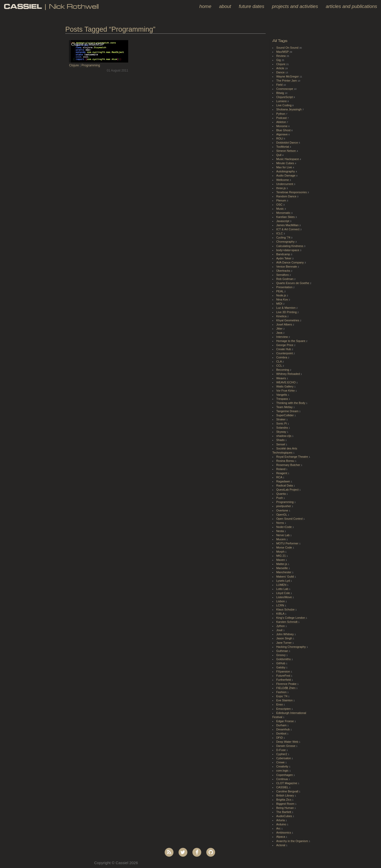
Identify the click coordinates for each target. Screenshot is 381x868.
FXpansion (284, 671)
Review (281, 56)
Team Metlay (285, 407)
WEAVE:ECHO (286, 382)
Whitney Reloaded (288, 374)
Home (205, 6)
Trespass (282, 399)
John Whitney (285, 634)
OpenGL (282, 515)
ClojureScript (285, 97)
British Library (285, 795)
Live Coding (284, 105)
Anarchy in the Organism (292, 841)
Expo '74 (282, 696)
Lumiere (282, 101)
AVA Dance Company (290, 262)
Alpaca (281, 837)
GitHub (281, 663)
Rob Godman (285, 279)
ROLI (280, 138)
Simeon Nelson (286, 151)
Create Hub (284, 349)
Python (281, 114)
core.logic (283, 770)
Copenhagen (285, 775)
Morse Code (284, 547)
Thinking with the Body (291, 403)
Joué (280, 630)
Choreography (286, 242)
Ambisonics (284, 832)
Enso (280, 704)
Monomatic (284, 213)
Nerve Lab (283, 535)
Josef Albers (284, 324)
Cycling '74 (284, 237)
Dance (281, 72)
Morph (281, 552)
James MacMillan (288, 225)
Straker (281, 419)
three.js (281, 188)
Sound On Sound (288, 48)
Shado (281, 440)
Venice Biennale (287, 267)
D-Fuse (281, 750)
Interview (282, 337)
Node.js (281, 295)
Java (280, 333)
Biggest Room (286, 804)
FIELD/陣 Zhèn (286, 688)
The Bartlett (284, 812)
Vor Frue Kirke (286, 391)
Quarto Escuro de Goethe (293, 283)
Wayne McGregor (288, 76)
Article (281, 68)
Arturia (281, 820)
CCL (279, 366)
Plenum (281, 200)
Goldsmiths (284, 659)
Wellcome (283, 180)
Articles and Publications (351, 6)
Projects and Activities (295, 6)
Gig (279, 60)
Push (280, 498)
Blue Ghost (284, 130)
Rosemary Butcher (289, 465)
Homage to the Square (291, 341)
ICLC (280, 233)
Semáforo (283, 275)
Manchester (284, 572)
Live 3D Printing (287, 312)
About (225, 6)
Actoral (281, 845)
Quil (279, 155)
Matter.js (282, 564)
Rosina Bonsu (286, 461)
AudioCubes (284, 816)
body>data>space (288, 250)
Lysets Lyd (283, 581)
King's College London (291, 618)
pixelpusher (284, 506)
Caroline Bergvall (288, 791)
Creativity (283, 766)
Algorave (282, 134)
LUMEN (282, 585)
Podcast (282, 118)
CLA (279, 361)
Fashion (282, 692)
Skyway (282, 432)
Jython (281, 626)
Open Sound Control (290, 519)
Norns (280, 523)
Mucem (281, 539)
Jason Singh (285, 638)
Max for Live (284, 167)
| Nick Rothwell (51, 6)
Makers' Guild (285, 577)
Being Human (285, 808)
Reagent (282, 473)
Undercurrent (285, 184)
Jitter (280, 329)
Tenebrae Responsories (292, 192)
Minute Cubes (286, 163)
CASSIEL (283, 787)
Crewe (281, 762)
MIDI (280, 304)
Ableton (281, 122)
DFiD (280, 738)
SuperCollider (285, 415)
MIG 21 (281, 556)
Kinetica (282, 316)
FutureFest (284, 676)
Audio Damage (286, 175)
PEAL (280, 291)
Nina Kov (282, 299)
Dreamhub (283, 729)
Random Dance (287, 196)
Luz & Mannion (286, 308)
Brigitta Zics (284, 800)
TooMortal (283, 147)
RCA (280, 477)
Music (280, 209)
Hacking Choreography (291, 647)
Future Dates (252, 6)
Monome (282, 126)
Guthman (282, 651)
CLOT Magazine (287, 783)
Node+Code (284, 527)
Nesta (280, 531)
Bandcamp (284, 254)
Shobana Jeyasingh (289, 109)
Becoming (283, 370)
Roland (281, 469)
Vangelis (282, 395)
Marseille (282, 568)
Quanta (281, 494)
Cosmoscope (285, 89)
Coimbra (282, 357)
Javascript (283, 221)
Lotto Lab (283, 589)
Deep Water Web (288, 742)
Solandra (282, 428)
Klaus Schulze (286, 609)
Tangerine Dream (288, 411)
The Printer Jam (287, 81)
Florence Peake (287, 684)
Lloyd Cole (283, 593)
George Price (285, 345)
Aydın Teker (284, 258)
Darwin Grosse (286, 746)
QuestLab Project (288, 490)
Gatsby (281, 667)
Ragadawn (284, 481)
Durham (282, 725)
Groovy (281, 655)
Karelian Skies (286, 217)
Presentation (285, 287)
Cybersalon (284, 758)
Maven (281, 560)
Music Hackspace (288, 159)
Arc (279, 828)
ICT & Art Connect (288, 229)
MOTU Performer (288, 543)
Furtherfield (284, 680)
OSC (280, 205)
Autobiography (286, 171)
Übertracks (284, 271)
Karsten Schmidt (287, 622)
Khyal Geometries (288, 320)
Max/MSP (283, 52)
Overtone (282, 510)
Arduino (282, 824)
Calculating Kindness (290, 246)
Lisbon (281, 601)
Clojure (74, 65)
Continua (282, 779)
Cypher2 (282, 754)
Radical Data (285, 485)
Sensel (281, 444)
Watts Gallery (285, 386)
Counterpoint (285, 353)
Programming (91, 65)
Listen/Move (284, 597)
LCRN (281, 605)
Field (280, 85)
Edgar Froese (285, 721)
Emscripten (284, 709)
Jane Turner (284, 643)
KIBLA (281, 614)
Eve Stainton (285, 700)
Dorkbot (282, 733)
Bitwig (280, 93)
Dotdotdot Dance (287, 143)
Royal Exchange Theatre (292, 457)
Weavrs (281, 378)
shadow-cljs (284, 436)
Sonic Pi (282, 423)
